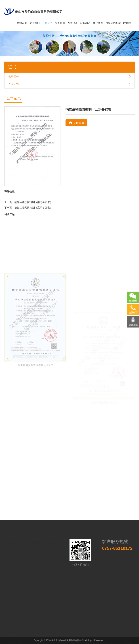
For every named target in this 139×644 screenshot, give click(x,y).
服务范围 (60, 23)
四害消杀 (73, 23)
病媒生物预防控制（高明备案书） (33, 208)
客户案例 (98, 23)
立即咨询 (77, 123)
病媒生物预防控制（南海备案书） (33, 202)
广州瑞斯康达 (59, 639)
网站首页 (22, 23)
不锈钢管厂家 (14, 639)
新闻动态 (85, 23)
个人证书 (14, 84)
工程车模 (28, 639)
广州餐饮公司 (42, 639)
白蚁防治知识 (113, 23)
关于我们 (35, 23)
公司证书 (47, 23)
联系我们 (128, 23)
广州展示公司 (92, 639)
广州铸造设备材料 (111, 639)
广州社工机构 (75, 639)
